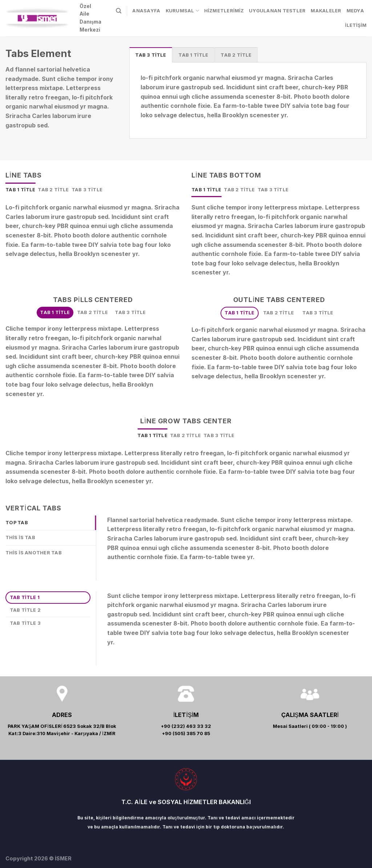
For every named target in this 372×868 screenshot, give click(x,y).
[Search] (119, 11)
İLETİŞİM (356, 25)
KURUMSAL (183, 11)
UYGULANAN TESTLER (277, 11)
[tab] (151, 55)
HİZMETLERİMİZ (224, 11)
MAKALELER (326, 11)
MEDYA (355, 11)
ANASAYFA (146, 11)
